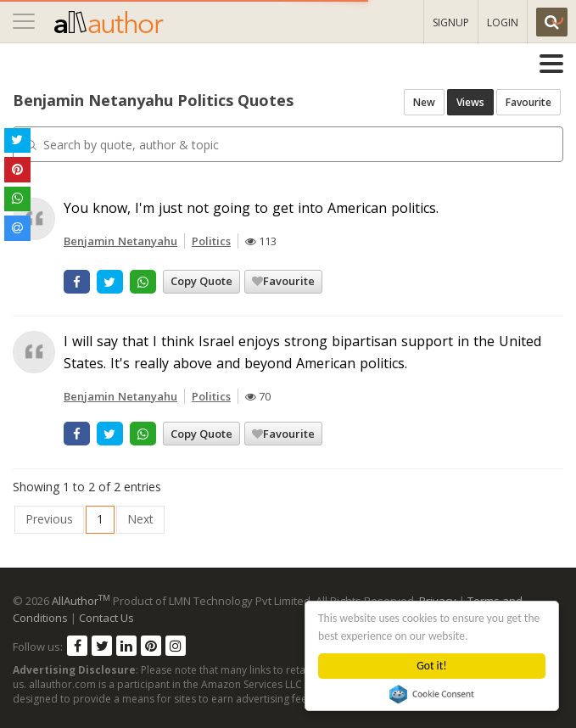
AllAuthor (81, 601)
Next (140, 519)
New (424, 102)
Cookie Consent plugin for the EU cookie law (433, 694)
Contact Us (106, 618)
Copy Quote (201, 281)
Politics (211, 241)
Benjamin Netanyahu (120, 241)
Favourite (528, 102)
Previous (49, 519)
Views (470, 102)
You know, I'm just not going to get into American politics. (251, 208)
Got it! (432, 666)
